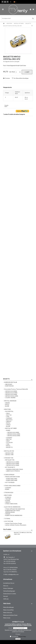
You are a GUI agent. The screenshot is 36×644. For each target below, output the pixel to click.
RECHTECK (9, 420)
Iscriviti (18, 639)
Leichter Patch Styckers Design (14, 523)
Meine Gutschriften (8, 610)
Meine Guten (7, 618)
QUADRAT (9, 418)
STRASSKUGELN (9, 493)
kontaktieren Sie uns (9, 583)
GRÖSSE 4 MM (9, 453)
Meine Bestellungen (9, 607)
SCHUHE (8, 501)
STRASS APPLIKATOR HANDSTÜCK (15, 509)
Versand (6, 596)
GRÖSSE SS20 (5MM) (11, 394)
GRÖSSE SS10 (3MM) (11, 391)
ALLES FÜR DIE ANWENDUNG (12, 507)
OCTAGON (9, 443)
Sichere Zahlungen (8, 588)
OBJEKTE (8, 502)
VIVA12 (8, 425)
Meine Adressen (8, 613)
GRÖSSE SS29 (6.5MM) (13, 465)
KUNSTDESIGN (9, 386)
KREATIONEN (8, 495)
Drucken (7, 78)
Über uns (6, 586)
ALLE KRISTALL (9, 411)
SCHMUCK (8, 497)
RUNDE (8, 430)
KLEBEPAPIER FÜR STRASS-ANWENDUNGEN (13, 511)
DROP (8, 413)
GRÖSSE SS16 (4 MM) (11, 393)
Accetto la (14, 637)
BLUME (7, 406)
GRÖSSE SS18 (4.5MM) (13, 464)
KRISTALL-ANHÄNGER (10, 401)
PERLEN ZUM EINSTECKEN (12, 477)
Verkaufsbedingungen (9, 591)
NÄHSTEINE (7, 409)
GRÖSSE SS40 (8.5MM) (14, 436)
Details (6, 105)
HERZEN (7, 403)
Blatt (6, 107)
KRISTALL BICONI (9, 451)
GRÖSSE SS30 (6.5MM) (12, 396)
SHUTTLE (9, 415)
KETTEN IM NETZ (10, 467)
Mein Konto (7, 603)
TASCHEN (8, 499)
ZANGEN (8, 514)
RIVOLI (7, 404)
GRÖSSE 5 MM (9, 455)
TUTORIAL (7, 519)
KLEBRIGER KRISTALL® (11, 382)
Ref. (4, 62)
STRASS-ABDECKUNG (11, 504)
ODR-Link (6, 599)
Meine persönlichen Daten (10, 615)
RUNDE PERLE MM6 (12, 479)
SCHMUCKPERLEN (9, 475)
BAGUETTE (9, 447)
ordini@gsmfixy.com (13, 574)
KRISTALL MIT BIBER (11, 428)
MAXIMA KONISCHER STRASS (15, 469)
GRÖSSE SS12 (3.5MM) (13, 462)
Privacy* (18, 634)
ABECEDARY (9, 384)
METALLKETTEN (10, 460)
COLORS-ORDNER (10, 398)
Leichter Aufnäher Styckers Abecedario (16, 525)
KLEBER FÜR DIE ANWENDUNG (14, 515)
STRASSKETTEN (9, 458)
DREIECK (9, 421)
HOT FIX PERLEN (10, 482)
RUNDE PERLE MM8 (12, 480)
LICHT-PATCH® (9, 521)
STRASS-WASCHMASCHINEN (12, 486)
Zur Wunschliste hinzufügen (21, 78)
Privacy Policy (22, 637)
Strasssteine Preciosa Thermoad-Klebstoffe (16, 389)
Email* (11, 628)
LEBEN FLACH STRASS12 (13, 471)
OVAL (8, 417)
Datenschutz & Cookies (10, 594)
